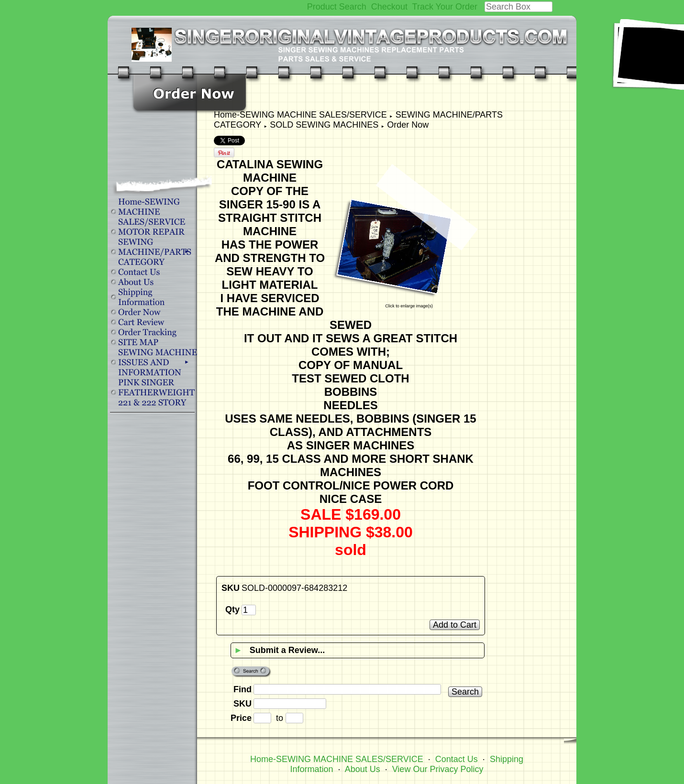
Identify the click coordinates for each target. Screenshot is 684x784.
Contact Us (457, 759)
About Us (363, 769)
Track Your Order (445, 7)
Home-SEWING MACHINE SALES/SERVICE (300, 115)
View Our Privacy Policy (438, 769)
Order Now (408, 125)
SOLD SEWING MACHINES (324, 125)
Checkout (389, 7)
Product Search (337, 7)
